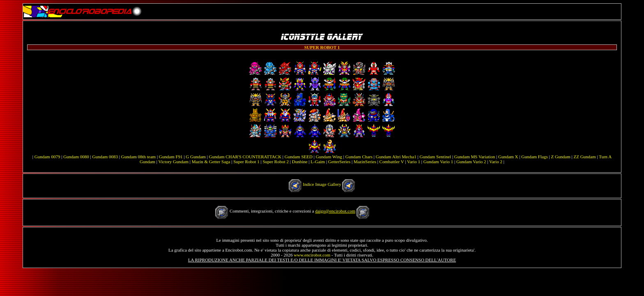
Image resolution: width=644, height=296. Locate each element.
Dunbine (300, 162)
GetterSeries (339, 162)
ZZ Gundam (584, 157)
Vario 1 (414, 162)
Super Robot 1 (246, 162)
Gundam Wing (329, 157)
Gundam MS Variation (475, 157)
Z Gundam (560, 157)
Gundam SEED (299, 157)
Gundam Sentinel (435, 157)
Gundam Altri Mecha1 (396, 157)
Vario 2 (496, 162)
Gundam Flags (534, 157)
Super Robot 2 (276, 162)
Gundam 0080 (76, 157)
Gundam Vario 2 (471, 162)
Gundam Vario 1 (438, 162)
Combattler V (392, 162)
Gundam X (508, 157)
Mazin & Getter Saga (211, 162)
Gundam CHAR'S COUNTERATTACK (245, 157)
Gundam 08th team (138, 157)
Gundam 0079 (47, 157)
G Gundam (196, 157)
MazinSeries (365, 162)
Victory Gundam (173, 162)
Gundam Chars (359, 157)
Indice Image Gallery (322, 184)
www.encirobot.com (312, 255)
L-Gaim (318, 162)
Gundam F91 (171, 157)
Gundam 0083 (105, 157)
